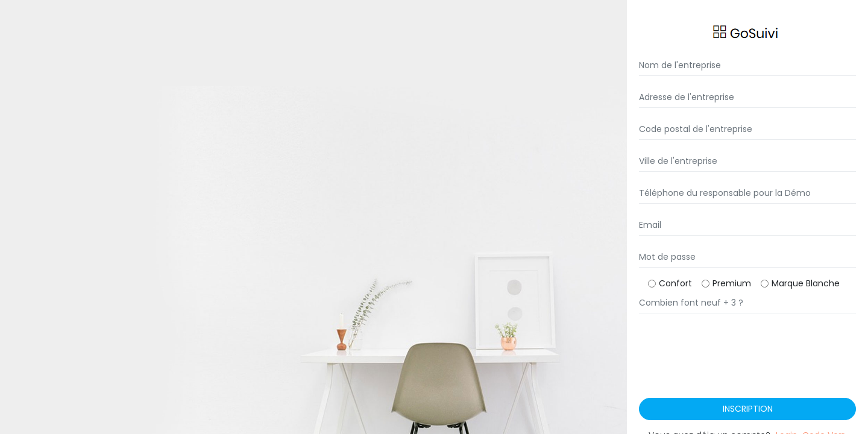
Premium (732, 283)
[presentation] (731, 368)
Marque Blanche (806, 283)
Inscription (748, 409)
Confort (675, 283)
